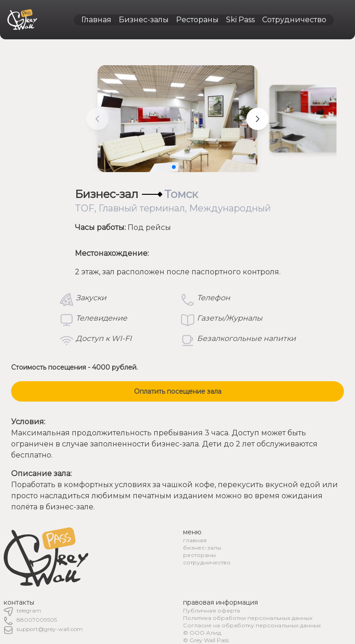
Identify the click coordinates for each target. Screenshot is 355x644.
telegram (29, 610)
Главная (96, 20)
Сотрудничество (294, 20)
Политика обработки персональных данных (248, 618)
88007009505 (37, 620)
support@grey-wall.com (50, 629)
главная (195, 540)
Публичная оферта (211, 610)
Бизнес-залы (144, 20)
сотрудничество (207, 562)
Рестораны (197, 20)
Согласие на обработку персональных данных (252, 625)
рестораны (199, 555)
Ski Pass (240, 20)
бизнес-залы (202, 548)
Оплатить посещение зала (178, 391)
